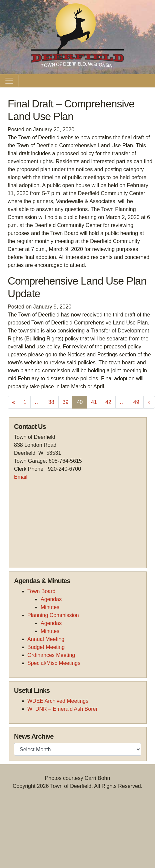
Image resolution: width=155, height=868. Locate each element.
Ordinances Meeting (51, 655)
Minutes (50, 607)
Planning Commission (53, 615)
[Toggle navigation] (9, 81)
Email (21, 477)
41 (94, 402)
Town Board (41, 591)
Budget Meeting (46, 647)
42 (108, 402)
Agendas (51, 599)
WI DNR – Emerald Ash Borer (62, 709)
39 (66, 402)
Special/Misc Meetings (54, 663)
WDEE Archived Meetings (58, 701)
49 (136, 402)
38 (51, 402)
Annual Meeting (46, 639)
